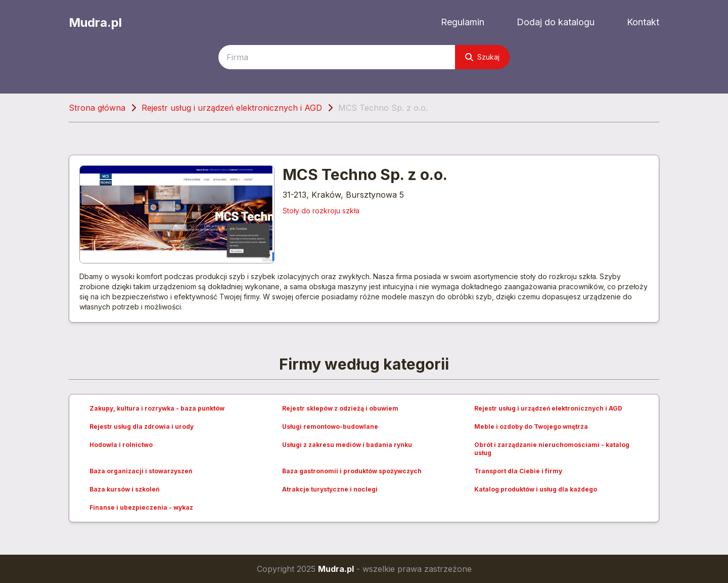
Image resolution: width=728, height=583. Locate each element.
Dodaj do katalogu (556, 22)
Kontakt (643, 22)
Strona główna (97, 108)
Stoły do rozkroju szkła (321, 211)
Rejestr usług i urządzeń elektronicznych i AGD (232, 108)
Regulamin (463, 22)
